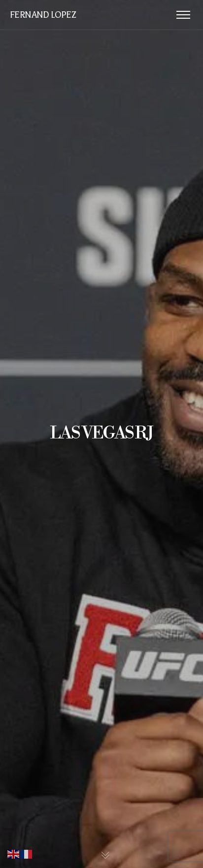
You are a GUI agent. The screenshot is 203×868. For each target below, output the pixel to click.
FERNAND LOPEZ (43, 15)
